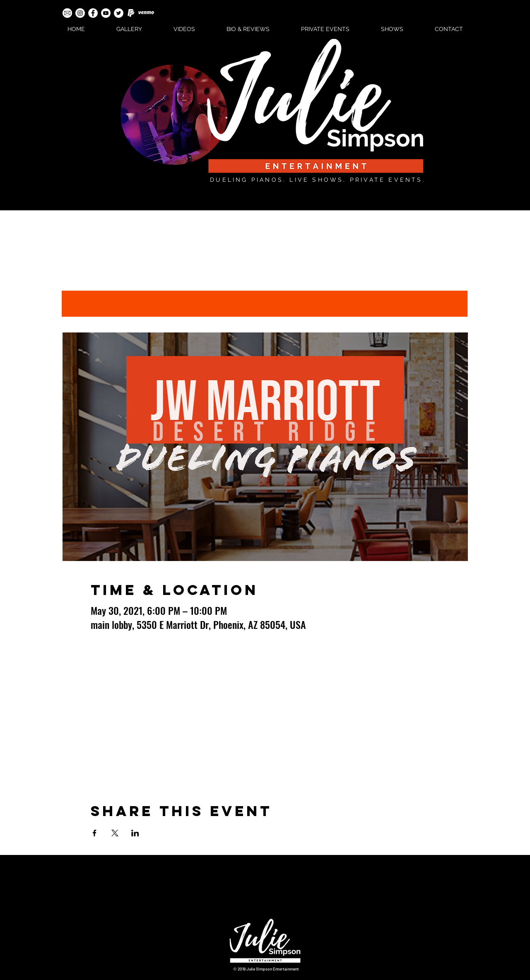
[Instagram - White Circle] (80, 13)
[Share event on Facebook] (95, 833)
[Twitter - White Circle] (119, 13)
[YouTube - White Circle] (106, 13)
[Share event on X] (115, 833)
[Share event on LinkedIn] (135, 833)
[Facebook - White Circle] (93, 13)
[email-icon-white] (67, 13)
